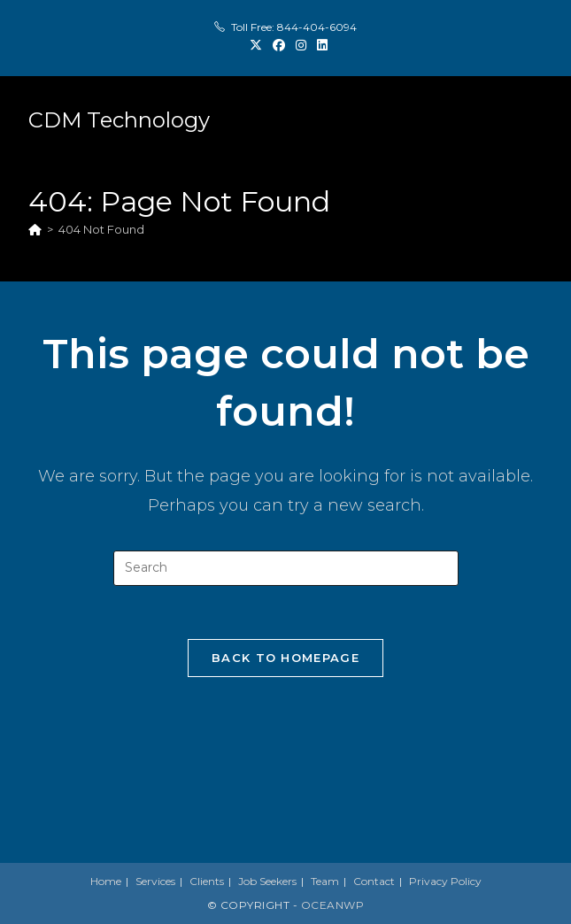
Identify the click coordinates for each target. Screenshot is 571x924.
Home (106, 881)
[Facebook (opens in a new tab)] (279, 45)
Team (325, 881)
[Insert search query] (286, 568)
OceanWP (333, 905)
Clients (207, 881)
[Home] (35, 229)
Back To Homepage (285, 658)
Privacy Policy (445, 881)
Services (155, 881)
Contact (374, 881)
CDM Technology (119, 120)
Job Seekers (267, 881)
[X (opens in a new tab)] (256, 45)
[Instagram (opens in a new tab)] (301, 45)
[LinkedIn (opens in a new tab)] (320, 45)
